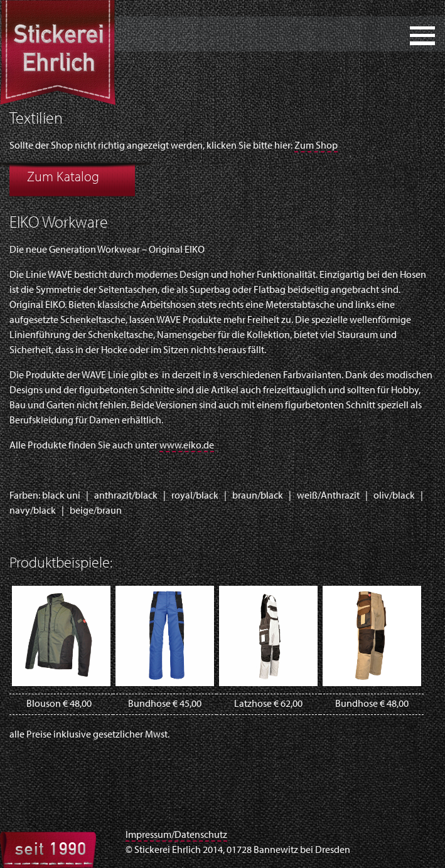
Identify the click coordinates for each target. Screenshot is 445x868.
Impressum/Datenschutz (176, 835)
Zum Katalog (63, 178)
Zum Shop (316, 146)
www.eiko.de (187, 446)
